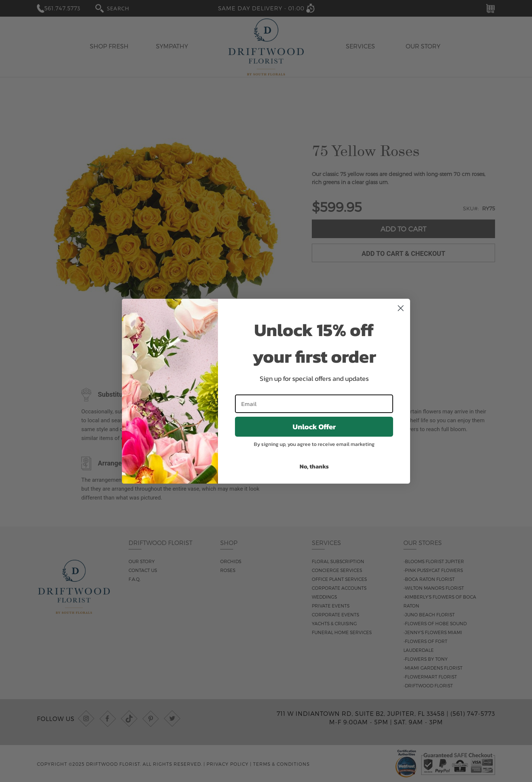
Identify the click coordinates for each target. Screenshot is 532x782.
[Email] (314, 404)
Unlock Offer (314, 427)
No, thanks (314, 466)
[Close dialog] (401, 308)
